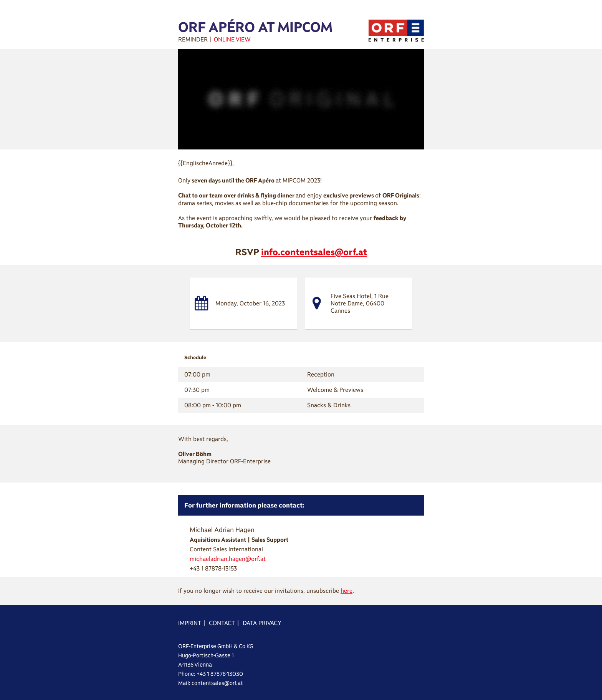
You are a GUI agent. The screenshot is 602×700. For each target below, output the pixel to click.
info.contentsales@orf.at (314, 252)
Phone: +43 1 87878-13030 (211, 674)
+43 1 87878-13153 (213, 568)
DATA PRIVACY (262, 623)
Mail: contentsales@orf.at (211, 683)
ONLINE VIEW (232, 39)
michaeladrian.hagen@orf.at (228, 559)
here (346, 591)
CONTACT (222, 623)
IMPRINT (190, 623)
